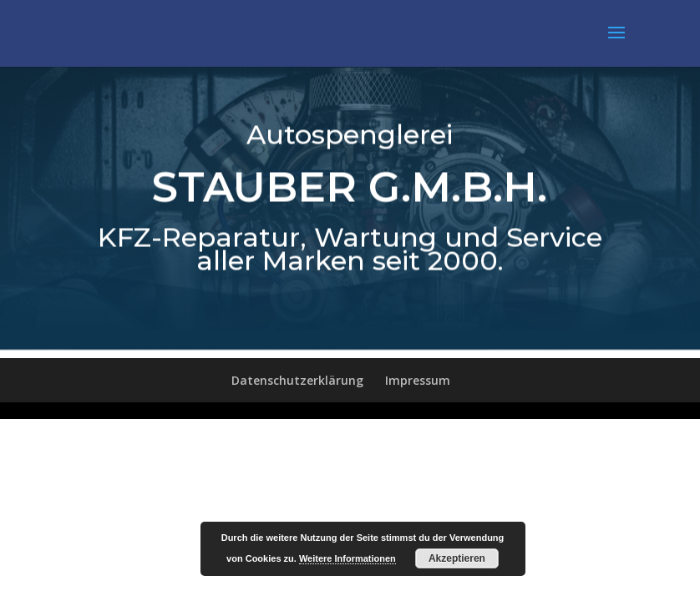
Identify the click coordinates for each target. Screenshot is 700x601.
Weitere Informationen (347, 558)
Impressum (418, 380)
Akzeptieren (457, 558)
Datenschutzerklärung (297, 380)
